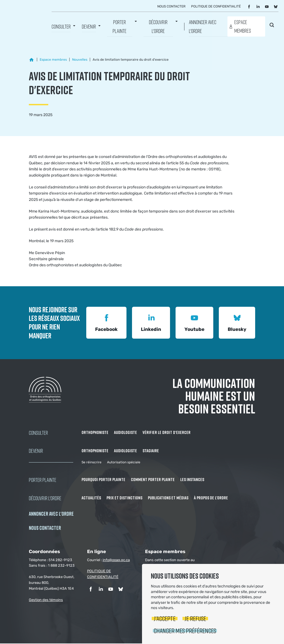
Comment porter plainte (153, 480)
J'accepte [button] (165, 618)
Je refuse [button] (195, 618)
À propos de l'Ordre (211, 498)
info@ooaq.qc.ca (116, 560)
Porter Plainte (120, 26)
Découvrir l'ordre (158, 26)
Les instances (192, 480)
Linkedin (151, 323)
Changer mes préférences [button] (185, 631)
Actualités (91, 498)
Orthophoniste (95, 433)
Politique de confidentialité (216, 6)
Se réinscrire (92, 463)
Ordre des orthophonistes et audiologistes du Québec (26, 18)
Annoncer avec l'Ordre (203, 26)
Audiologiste (125, 433)
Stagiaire (151, 451)
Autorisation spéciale (124, 463)
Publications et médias (168, 498)
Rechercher (272, 25)
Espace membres (243, 26)
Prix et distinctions (124, 498)
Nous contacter (171, 6)
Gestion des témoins (46, 600)
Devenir (89, 26)
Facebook (106, 323)
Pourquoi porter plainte (103, 480)
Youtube (194, 323)
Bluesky (237, 323)
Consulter (61, 26)
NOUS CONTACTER (45, 528)
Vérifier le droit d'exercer (167, 433)
